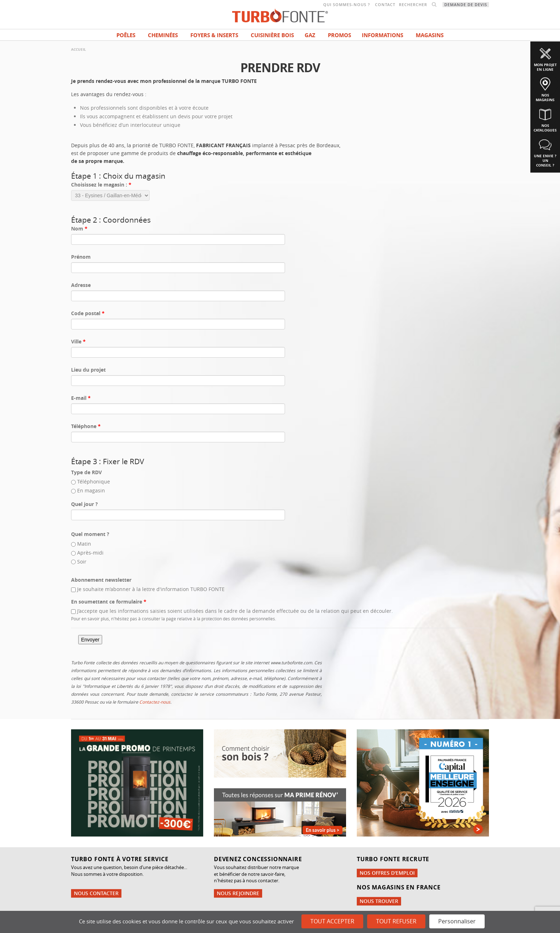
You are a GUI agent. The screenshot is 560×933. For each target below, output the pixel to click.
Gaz (310, 35)
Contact (385, 5)
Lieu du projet (88, 370)
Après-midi (90, 553)
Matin (84, 544)
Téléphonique (94, 482)
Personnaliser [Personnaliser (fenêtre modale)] (457, 921)
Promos (339, 35)
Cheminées (163, 35)
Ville (78, 341)
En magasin (91, 490)
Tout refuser (396, 921)
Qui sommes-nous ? (347, 5)
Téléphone (86, 426)
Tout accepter (332, 921)
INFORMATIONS (382, 35)
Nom (79, 229)
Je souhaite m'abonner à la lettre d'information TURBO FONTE (151, 589)
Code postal (88, 313)
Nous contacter (96, 893)
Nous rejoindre (238, 893)
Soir (82, 562)
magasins (430, 35)
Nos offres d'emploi (387, 873)
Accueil (79, 49)
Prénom (81, 257)
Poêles (126, 35)
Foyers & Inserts (214, 35)
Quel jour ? (84, 504)
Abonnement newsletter (101, 580)
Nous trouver (379, 901)
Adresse (81, 285)
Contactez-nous (155, 702)
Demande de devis (466, 5)
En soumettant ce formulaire (109, 602)
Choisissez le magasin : (101, 185)
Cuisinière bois (272, 35)
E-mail (81, 398)
